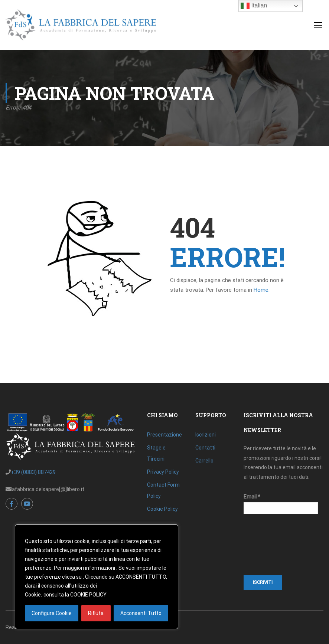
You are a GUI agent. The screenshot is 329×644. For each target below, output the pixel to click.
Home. (262, 290)
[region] (97, 577)
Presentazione (164, 435)
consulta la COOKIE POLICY (75, 595)
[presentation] (274, 548)
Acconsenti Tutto (141, 613)
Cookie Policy (162, 509)
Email (252, 497)
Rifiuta (96, 613)
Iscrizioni (206, 435)
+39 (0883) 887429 (33, 472)
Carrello (204, 461)
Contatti (205, 448)
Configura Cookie (52, 613)
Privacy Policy (163, 472)
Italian (254, 6)
